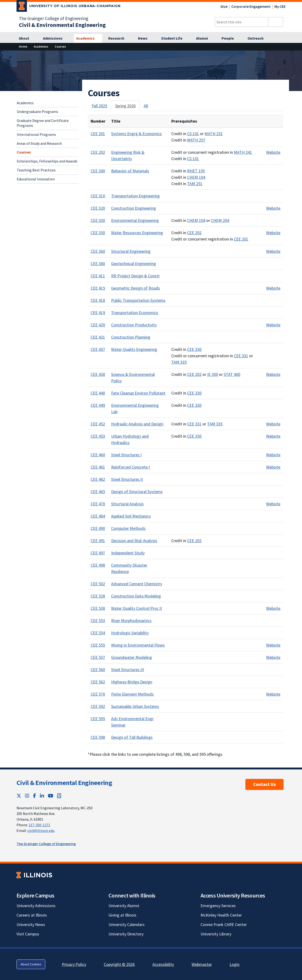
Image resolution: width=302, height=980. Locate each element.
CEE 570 (98, 694)
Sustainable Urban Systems (135, 706)
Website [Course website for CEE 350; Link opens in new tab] (273, 233)
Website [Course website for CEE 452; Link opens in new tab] (273, 424)
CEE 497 (98, 553)
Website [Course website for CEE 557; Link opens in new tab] (273, 657)
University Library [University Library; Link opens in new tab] (216, 934)
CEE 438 (98, 374)
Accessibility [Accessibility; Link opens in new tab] (163, 964)
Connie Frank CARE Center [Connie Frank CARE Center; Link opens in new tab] (224, 924)
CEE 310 (98, 196)
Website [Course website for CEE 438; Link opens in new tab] (273, 374)
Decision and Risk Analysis (134, 541)
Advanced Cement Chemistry (137, 584)
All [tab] (146, 106)
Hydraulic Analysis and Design (137, 424)
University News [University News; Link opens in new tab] (31, 924)
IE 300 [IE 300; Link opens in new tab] (213, 374)
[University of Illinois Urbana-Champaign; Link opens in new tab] (69, 7)
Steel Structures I (126, 455)
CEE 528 (98, 596)
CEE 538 (98, 608)
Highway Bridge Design (132, 682)
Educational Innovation (36, 179)
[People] (230, 38)
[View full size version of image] (296, 55)
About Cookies (31, 964)
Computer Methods (128, 528)
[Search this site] (242, 22)
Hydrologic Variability (130, 633)
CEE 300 (98, 171)
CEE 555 (98, 645)
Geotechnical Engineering (134, 264)
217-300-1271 (39, 825)
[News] (145, 38)
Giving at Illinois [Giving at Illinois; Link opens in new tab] (122, 915)
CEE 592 (98, 706)
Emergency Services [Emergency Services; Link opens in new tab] (218, 906)
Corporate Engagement (251, 6)
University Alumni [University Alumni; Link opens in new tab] (124, 906)
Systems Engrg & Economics (136, 134)
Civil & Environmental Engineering (64, 783)
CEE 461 (98, 467)
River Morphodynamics (131, 621)
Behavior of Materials (130, 171)
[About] (27, 38)
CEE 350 (98, 233)
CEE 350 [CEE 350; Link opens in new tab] (194, 436)
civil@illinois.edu (41, 831)
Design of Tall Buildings (132, 737)
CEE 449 (98, 405)
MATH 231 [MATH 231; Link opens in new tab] (214, 134)
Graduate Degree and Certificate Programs (43, 123)
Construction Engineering (134, 208)
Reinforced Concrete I (130, 467)
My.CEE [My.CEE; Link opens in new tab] (280, 6)
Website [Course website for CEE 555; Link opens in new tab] (273, 645)
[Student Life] (174, 38)
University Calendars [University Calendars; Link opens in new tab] (127, 924)
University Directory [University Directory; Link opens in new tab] (126, 934)
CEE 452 (98, 424)
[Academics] (88, 38)
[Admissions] (55, 38)
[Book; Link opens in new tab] (59, 796)
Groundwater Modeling (132, 657)
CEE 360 (98, 251)
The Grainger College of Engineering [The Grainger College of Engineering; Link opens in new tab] (54, 18)
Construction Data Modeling (136, 596)
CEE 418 (98, 300)
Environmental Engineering (135, 220)
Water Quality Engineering (134, 349)
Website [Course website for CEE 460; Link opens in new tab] (273, 455)
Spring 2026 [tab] (125, 106)
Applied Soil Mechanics (131, 516)
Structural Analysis (127, 504)
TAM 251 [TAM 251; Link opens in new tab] (195, 184)
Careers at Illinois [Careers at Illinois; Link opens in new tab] (32, 915)
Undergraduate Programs (37, 112)
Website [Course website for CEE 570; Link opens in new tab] (273, 694)
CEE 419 (98, 313)
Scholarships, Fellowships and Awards (47, 161)
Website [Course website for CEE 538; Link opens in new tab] (273, 608)
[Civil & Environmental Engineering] (62, 25)
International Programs (36, 134)
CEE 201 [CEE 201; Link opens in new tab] (241, 239)
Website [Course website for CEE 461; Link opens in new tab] (273, 467)
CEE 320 (98, 208)
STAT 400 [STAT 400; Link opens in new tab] (232, 374)
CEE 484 (98, 516)
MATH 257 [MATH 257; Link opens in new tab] (196, 140)
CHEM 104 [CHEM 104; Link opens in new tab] (196, 177)
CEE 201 (98, 134)
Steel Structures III (128, 670)
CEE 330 (98, 220)
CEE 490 (98, 528)
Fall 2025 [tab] (99, 106)
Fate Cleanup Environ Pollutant (138, 393)
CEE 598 (98, 737)
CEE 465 (98, 492)
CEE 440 (98, 393)
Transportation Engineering (135, 196)
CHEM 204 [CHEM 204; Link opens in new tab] (220, 220)
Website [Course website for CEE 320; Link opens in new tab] (273, 208)
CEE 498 (98, 565)
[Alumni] (205, 38)
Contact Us (264, 784)
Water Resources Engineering (137, 233)
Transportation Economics (135, 313)
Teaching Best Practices (36, 170)
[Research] (119, 38)
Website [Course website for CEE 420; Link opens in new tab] (273, 325)
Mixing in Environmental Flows (138, 645)
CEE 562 (98, 682)
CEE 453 (98, 436)
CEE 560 (98, 670)
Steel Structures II (127, 479)
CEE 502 (98, 584)
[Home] (23, 47)
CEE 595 (98, 719)
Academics (25, 103)
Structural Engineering (131, 251)
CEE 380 (98, 264)
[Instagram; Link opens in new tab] (27, 796)
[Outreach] (258, 38)
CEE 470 (98, 504)
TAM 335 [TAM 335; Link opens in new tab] (179, 362)
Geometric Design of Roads (136, 288)
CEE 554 (98, 633)
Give (224, 6)
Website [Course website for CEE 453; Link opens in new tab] (273, 436)
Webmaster (202, 964)
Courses (24, 152)
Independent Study (128, 553)
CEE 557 (98, 657)
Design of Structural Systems (137, 492)
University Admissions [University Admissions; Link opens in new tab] (36, 906)
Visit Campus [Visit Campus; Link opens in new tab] (28, 934)
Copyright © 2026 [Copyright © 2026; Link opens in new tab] (119, 964)
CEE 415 (98, 288)
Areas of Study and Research (39, 143)
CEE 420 (98, 325)
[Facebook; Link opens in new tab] (35, 796)
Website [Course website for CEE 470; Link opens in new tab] (273, 504)
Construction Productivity (134, 325)
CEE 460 (98, 455)
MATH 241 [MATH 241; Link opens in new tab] (243, 152)
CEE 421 (98, 337)
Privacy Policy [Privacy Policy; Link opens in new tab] (74, 964)
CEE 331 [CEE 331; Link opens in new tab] (241, 356)
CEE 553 (98, 621)
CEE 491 (98, 541)
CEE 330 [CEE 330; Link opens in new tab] (194, 349)
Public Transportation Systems (138, 300)
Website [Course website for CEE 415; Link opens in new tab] (273, 288)
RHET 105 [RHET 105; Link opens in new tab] (196, 171)
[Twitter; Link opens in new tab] (19, 796)
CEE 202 (98, 152)
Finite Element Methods (132, 694)
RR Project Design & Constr (135, 276)
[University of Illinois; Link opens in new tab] (34, 875)
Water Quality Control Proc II (136, 608)
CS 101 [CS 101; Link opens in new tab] (193, 134)
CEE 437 (98, 349)
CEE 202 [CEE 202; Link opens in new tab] (194, 233)
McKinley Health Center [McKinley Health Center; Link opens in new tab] (221, 915)
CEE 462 (98, 479)
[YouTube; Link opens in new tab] (51, 796)
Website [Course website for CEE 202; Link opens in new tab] (273, 152)
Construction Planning (131, 337)
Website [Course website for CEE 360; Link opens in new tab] (273, 251)
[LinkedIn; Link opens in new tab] (42, 796)
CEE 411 (98, 276)
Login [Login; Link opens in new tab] (235, 964)
